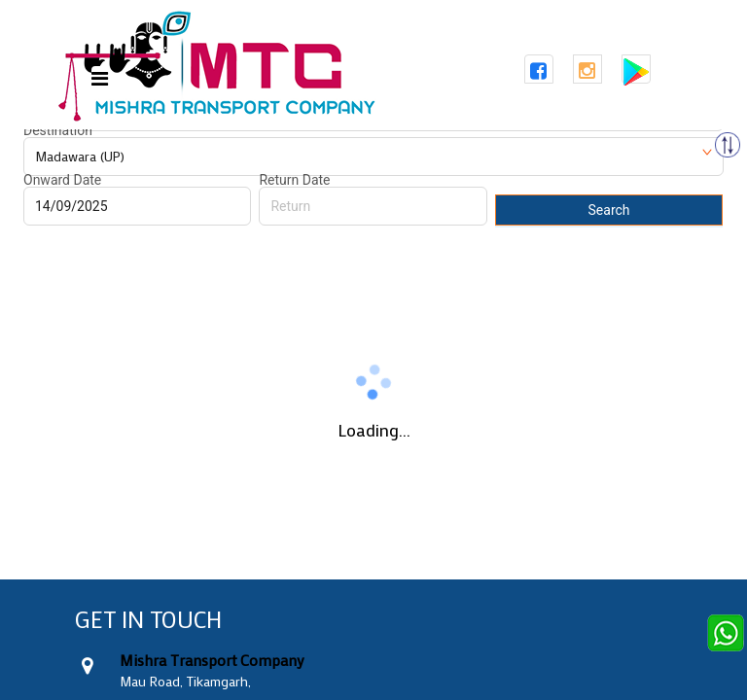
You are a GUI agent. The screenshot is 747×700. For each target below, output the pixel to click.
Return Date (294, 180)
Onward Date (62, 180)
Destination (58, 130)
